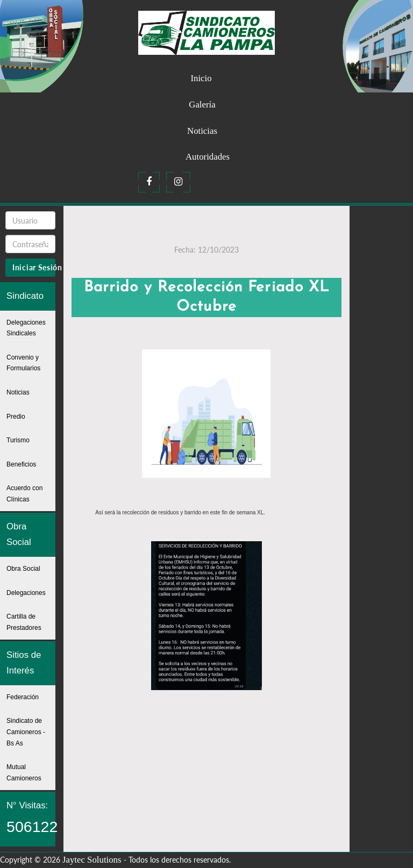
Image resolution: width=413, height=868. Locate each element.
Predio (16, 417)
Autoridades (208, 157)
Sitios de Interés (24, 663)
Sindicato (25, 296)
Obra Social (19, 534)
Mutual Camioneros (24, 773)
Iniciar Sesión (34, 267)
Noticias (202, 131)
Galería (202, 105)
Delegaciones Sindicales (26, 328)
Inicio (201, 78)
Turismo (18, 440)
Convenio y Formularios (23, 363)
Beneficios (21, 464)
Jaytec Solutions (92, 860)
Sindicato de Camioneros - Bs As (26, 732)
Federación (23, 697)
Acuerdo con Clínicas (24, 494)
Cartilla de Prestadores (24, 622)
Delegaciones (26, 593)
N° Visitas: (31, 818)
